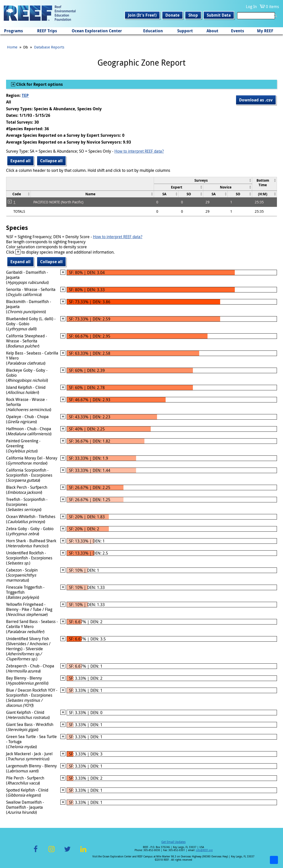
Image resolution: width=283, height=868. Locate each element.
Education (153, 31)
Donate (172, 15)
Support (185, 31)
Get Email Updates (173, 842)
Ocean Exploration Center (97, 31)
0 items (272, 7)
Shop (193, 15)
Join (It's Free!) (142, 15)
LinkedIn (83, 852)
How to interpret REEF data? (139, 151)
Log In (251, 7)
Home (12, 47)
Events (238, 31)
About (212, 31)
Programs (14, 31)
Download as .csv (256, 100)
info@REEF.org (204, 850)
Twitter (67, 852)
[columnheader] (203, 180)
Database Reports (49, 47)
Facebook (36, 852)
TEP (25, 95)
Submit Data (219, 15)
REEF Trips (47, 31)
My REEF (265, 31)
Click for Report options (39, 84)
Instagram (52, 852)
